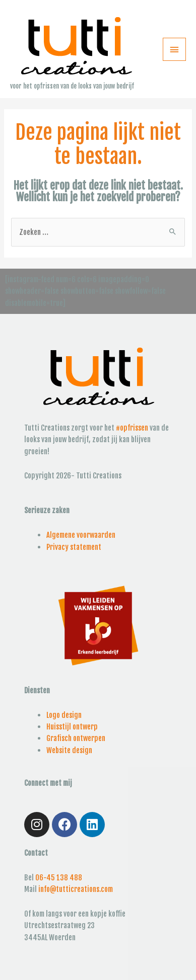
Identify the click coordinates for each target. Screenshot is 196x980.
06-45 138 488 (59, 878)
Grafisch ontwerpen (76, 738)
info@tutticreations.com (76, 889)
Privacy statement (74, 547)
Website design (69, 750)
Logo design (64, 715)
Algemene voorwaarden (81, 535)
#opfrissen (132, 428)
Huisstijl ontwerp (72, 727)
